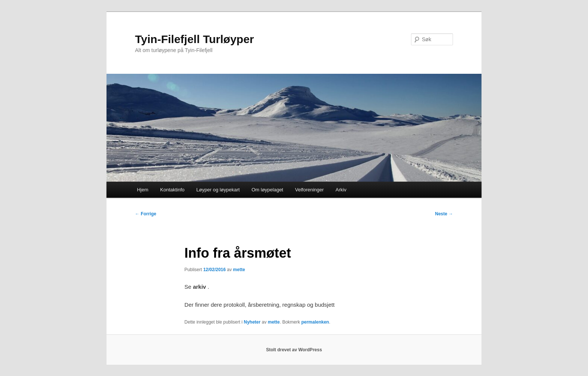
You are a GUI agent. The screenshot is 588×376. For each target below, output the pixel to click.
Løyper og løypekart (218, 190)
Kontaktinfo (172, 190)
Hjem (142, 190)
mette (239, 270)
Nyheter (252, 322)
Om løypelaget (268, 190)
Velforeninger (310, 190)
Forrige (146, 214)
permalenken (315, 322)
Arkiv (341, 190)
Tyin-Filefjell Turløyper (194, 39)
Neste (444, 214)
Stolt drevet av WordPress (294, 350)
